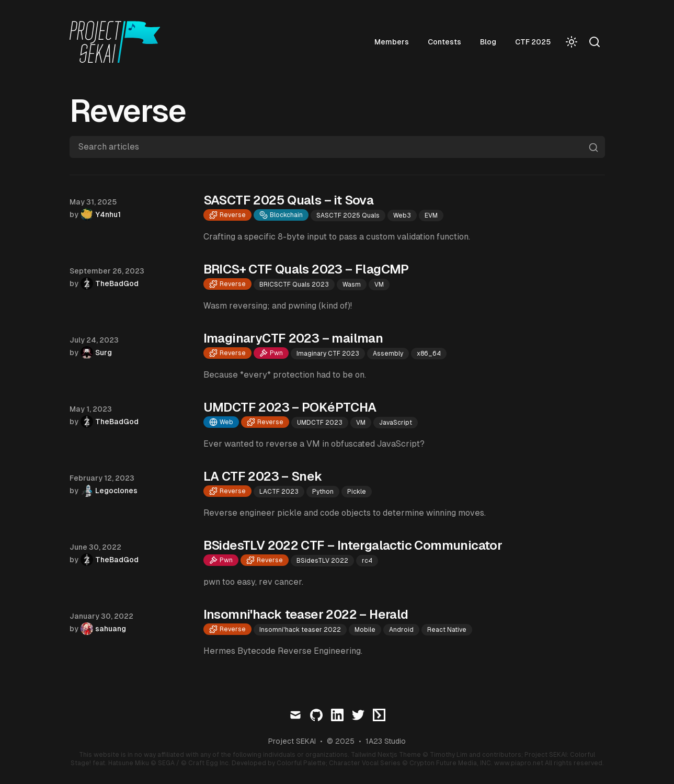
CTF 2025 (533, 42)
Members (392, 42)
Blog (488, 42)
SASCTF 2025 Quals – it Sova (289, 200)
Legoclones (116, 491)
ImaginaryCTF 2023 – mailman (293, 338)
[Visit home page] (118, 42)
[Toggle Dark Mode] (572, 42)
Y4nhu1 (108, 214)
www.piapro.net (519, 763)
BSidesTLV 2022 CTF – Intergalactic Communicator (353, 545)
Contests (444, 42)
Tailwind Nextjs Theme (386, 755)
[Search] (595, 42)
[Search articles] (337, 147)
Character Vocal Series (365, 763)
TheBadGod (117, 283)
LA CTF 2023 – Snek (263, 476)
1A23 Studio (386, 741)
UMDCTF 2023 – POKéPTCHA (290, 407)
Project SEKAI (292, 741)
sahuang (111, 629)
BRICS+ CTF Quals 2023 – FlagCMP (306, 269)
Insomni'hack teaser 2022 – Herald (306, 614)
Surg (104, 353)
